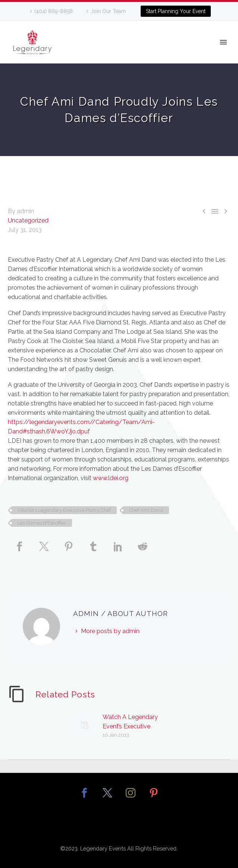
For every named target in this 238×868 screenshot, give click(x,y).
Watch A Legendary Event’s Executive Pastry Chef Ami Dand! (134, 726)
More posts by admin (110, 631)
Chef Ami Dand (146, 510)
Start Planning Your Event (176, 11)
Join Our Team (108, 11)
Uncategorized (28, 220)
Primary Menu (223, 42)
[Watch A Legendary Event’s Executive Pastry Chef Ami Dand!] (87, 726)
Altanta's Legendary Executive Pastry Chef (64, 510)
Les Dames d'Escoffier (42, 523)
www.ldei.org (111, 478)
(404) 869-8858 (54, 11)
